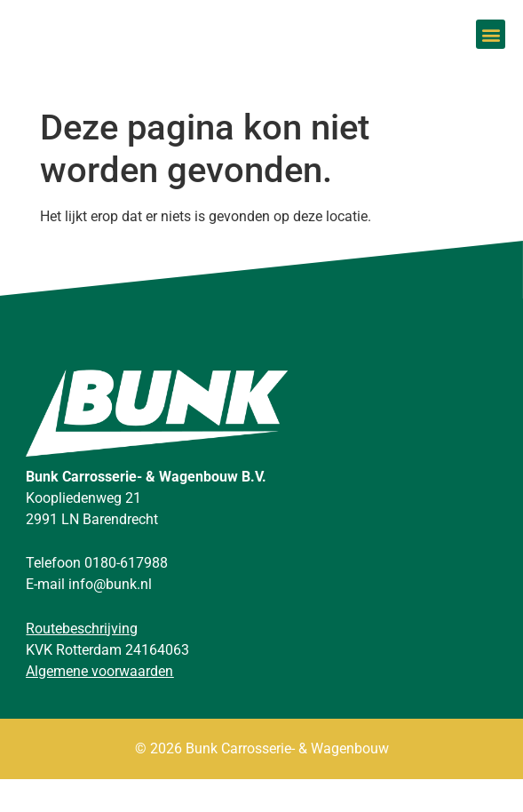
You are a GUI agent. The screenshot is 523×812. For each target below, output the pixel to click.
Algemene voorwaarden (99, 704)
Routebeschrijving (82, 661)
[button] (491, 52)
